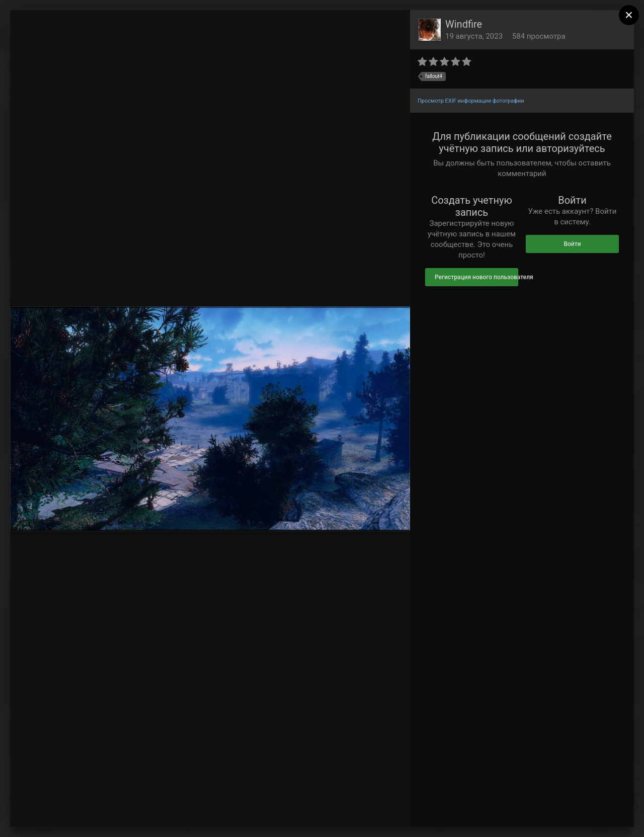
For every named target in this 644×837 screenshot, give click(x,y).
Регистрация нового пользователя (476, 277)
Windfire (464, 24)
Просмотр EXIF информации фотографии (471, 101)
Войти (572, 244)
